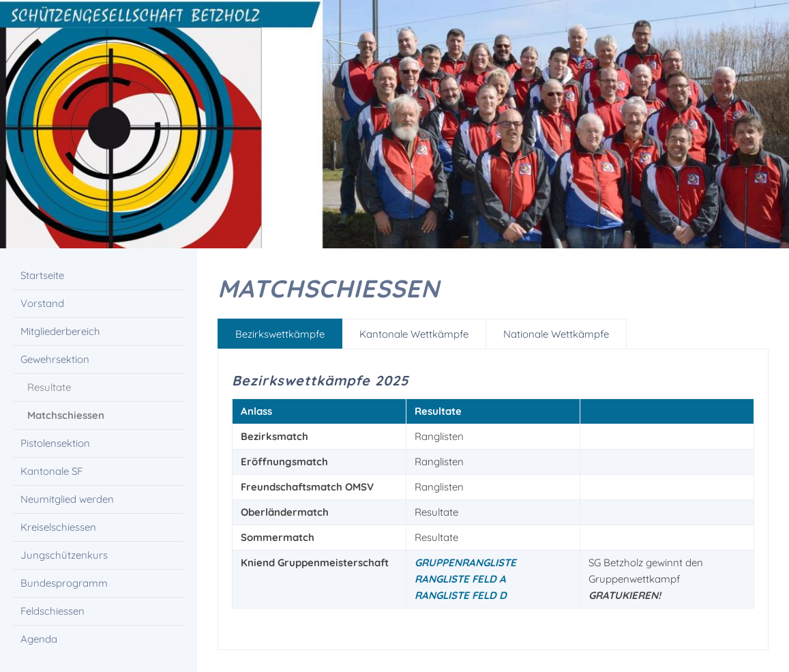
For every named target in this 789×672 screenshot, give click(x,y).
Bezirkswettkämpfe (280, 334)
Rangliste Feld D (461, 595)
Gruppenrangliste (465, 563)
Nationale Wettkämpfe (556, 334)
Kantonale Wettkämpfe (414, 334)
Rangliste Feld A (460, 579)
